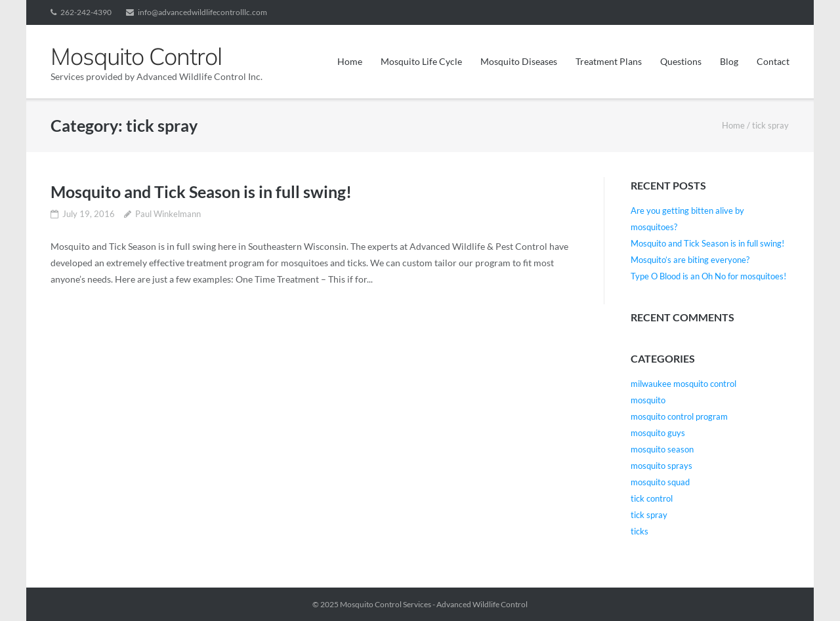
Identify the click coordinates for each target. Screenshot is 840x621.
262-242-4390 (86, 12)
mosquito (648, 400)
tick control (652, 498)
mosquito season (662, 449)
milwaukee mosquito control (683, 384)
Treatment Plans (609, 61)
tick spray (649, 515)
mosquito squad (660, 482)
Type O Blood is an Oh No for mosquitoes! (708, 276)
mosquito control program (679, 416)
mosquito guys (658, 433)
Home (350, 61)
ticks (640, 531)
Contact (773, 61)
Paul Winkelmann (168, 214)
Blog (729, 61)
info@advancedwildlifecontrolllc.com (202, 12)
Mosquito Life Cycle (421, 61)
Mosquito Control (371, 604)
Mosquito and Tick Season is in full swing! (201, 191)
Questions (681, 61)
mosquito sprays (661, 466)
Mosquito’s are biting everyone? (690, 260)
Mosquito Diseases (519, 61)
